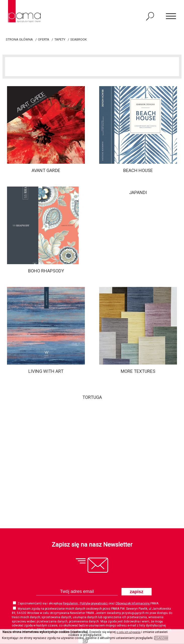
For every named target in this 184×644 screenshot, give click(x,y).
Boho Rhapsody (46, 271)
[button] (171, 16)
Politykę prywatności (94, 603)
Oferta (44, 39)
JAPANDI (138, 192)
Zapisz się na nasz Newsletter (92, 545)
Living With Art (46, 371)
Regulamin (71, 603)
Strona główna (19, 39)
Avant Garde (46, 170)
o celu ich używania (128, 632)
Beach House (138, 170)
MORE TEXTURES (138, 371)
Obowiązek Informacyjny (133, 603)
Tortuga (92, 397)
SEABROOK (79, 39)
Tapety (60, 39)
